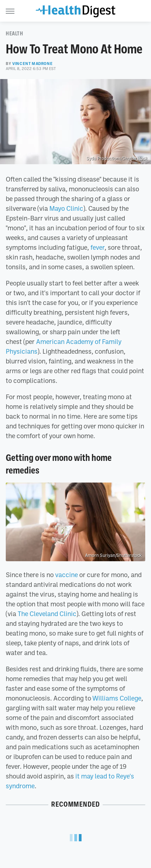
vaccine (66, 575)
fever (97, 247)
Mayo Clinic (66, 208)
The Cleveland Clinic (47, 614)
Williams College (117, 698)
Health (15, 34)
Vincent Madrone (32, 64)
